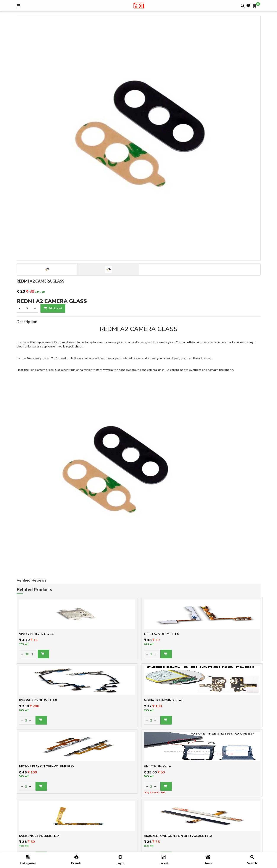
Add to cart (53, 308)
